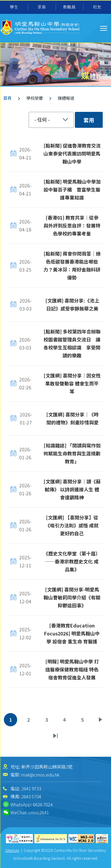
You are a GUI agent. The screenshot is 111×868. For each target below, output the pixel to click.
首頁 (7, 98)
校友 (97, 7)
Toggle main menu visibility (104, 27)
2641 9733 (31, 788)
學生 (14, 7)
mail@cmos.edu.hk (40, 775)
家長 (42, 7)
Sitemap (12, 850)
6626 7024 (43, 804)
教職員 (69, 7)
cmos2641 (39, 812)
